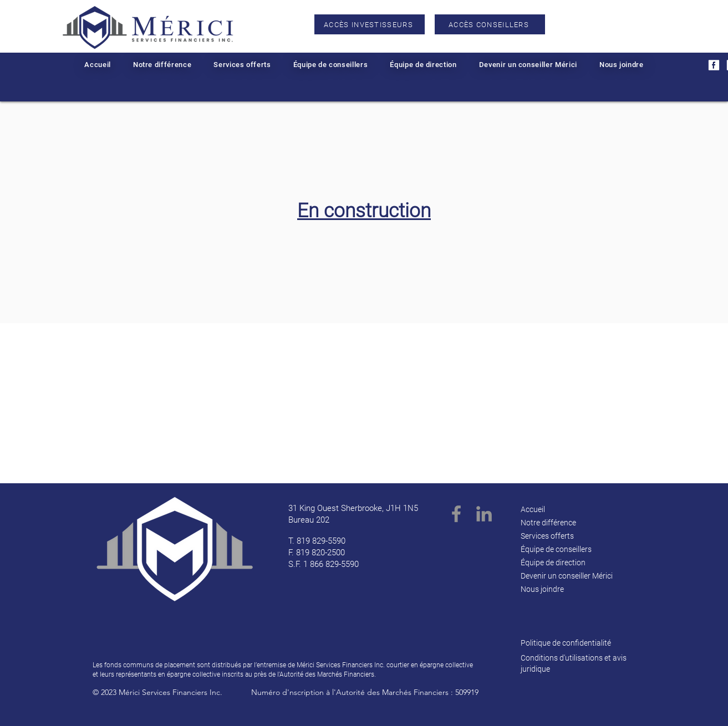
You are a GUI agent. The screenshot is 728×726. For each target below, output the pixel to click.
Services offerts (547, 536)
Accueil (533, 509)
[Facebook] (456, 514)
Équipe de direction (553, 563)
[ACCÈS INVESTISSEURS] (370, 24)
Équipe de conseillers (556, 549)
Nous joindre (542, 589)
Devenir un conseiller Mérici (567, 576)
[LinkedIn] (484, 514)
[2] (714, 65)
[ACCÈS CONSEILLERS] (490, 24)
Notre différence (548, 523)
